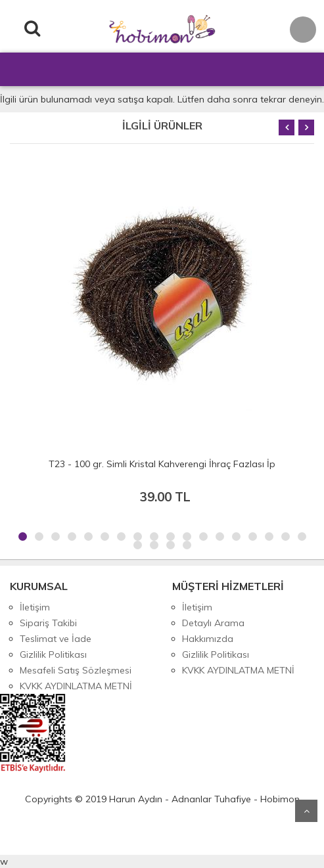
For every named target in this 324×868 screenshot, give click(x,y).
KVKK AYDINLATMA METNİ (76, 686)
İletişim (35, 607)
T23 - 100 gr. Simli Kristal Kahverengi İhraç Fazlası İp (162, 464)
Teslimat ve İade (56, 639)
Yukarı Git (306, 811)
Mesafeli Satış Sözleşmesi (76, 670)
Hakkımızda (208, 639)
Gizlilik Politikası (53, 654)
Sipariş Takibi (48, 623)
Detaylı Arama (213, 623)
